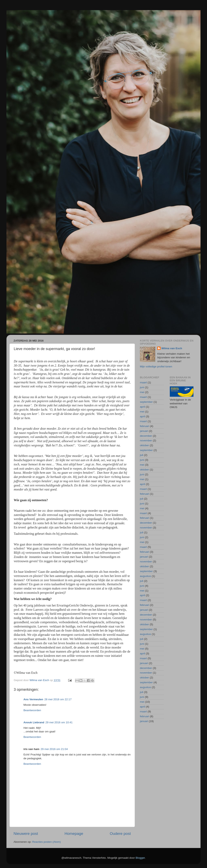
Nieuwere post (26, 834)
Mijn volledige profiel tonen (156, 367)
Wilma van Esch (172, 348)
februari (145, 426)
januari (144, 431)
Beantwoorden (32, 710)
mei (142, 392)
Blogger (140, 858)
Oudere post (120, 834)
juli (142, 455)
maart (143, 382)
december (146, 436)
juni (142, 387)
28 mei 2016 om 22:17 (58, 699)
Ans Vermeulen (33, 699)
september (146, 402)
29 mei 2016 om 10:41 (59, 722)
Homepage (74, 834)
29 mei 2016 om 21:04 (54, 749)
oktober (144, 445)
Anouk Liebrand (34, 722)
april (143, 407)
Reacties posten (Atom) (46, 842)
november (146, 440)
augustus (145, 576)
